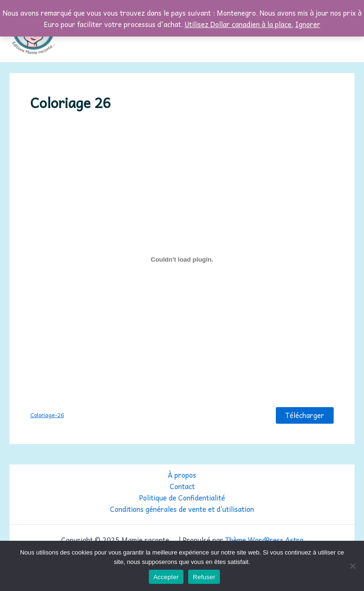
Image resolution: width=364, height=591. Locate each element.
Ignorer (308, 24)
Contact (182, 486)
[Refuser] (352, 566)
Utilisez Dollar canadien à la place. (239, 24)
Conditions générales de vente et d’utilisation (182, 509)
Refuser (204, 577)
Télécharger (305, 415)
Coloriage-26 (47, 415)
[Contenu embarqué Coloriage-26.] (182, 259)
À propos (182, 475)
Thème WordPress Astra (264, 540)
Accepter (166, 577)
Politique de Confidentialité (182, 498)
